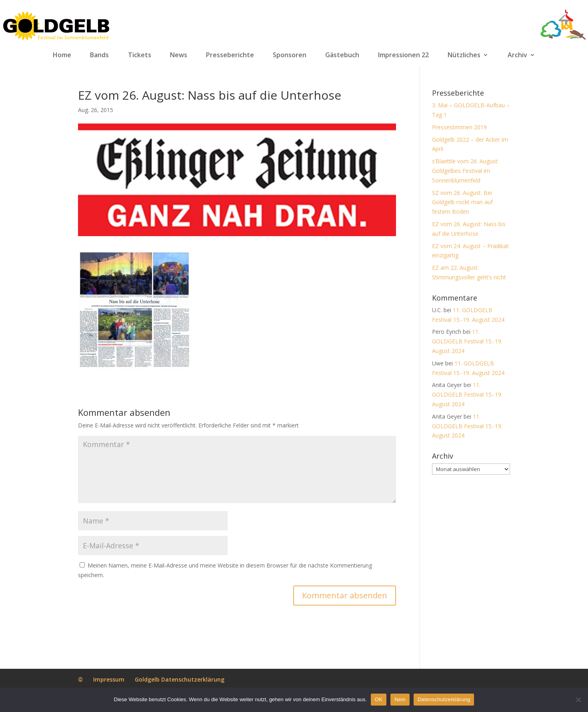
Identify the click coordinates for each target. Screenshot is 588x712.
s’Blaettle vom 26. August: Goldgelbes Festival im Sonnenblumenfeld (465, 171)
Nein (400, 699)
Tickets (140, 55)
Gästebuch (342, 55)
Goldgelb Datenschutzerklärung (180, 679)
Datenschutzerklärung (444, 699)
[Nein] (578, 700)
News (179, 55)
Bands (99, 55)
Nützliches (464, 55)
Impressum (109, 679)
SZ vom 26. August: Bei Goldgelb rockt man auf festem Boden (462, 202)
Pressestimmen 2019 (459, 127)
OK (379, 699)
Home (62, 55)
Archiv (517, 55)
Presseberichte (230, 55)
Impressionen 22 (403, 55)
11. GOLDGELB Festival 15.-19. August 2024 (467, 341)
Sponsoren (290, 55)
